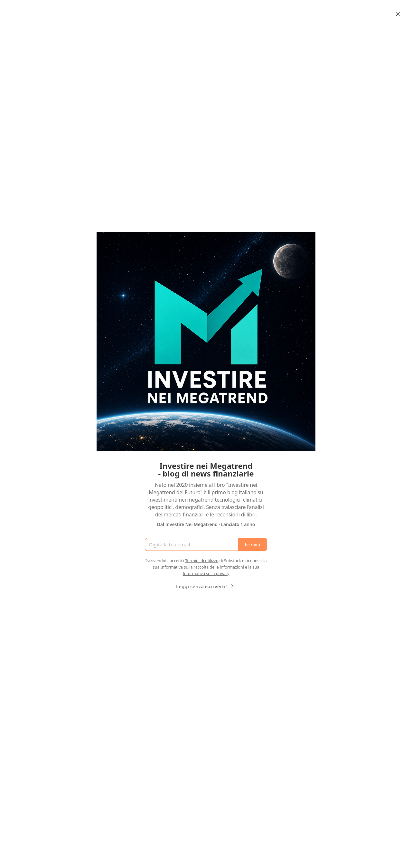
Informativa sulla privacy (206, 573)
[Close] (398, 14)
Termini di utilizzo (202, 561)
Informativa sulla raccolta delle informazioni (202, 567)
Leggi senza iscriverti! (206, 586)
